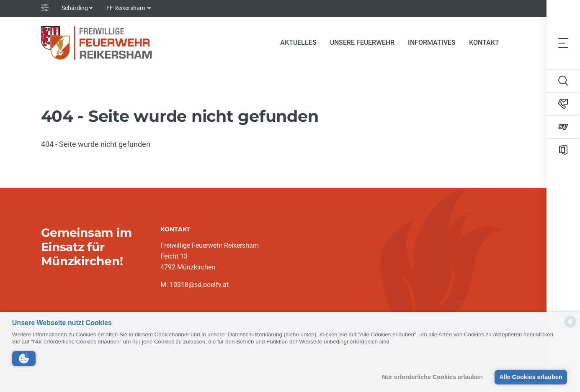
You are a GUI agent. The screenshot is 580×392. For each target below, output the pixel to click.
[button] (24, 359)
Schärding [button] (75, 8)
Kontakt (484, 42)
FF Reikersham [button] (126, 8)
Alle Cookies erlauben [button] (531, 377)
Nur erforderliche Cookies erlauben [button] (432, 377)
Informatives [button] (432, 42)
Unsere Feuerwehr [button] (362, 42)
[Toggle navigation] (563, 43)
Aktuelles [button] (298, 42)
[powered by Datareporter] (570, 327)
